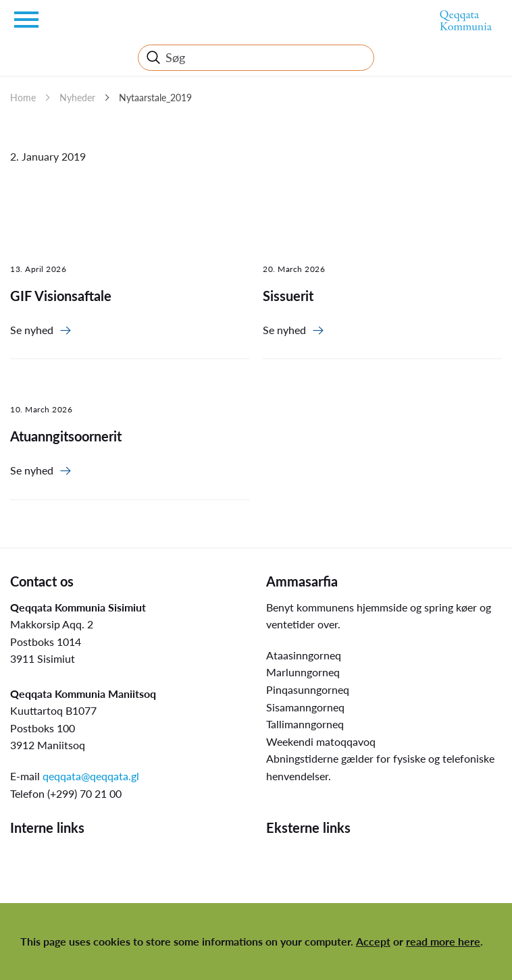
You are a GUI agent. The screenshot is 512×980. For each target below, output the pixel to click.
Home (23, 98)
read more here (443, 941)
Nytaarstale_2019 (155, 98)
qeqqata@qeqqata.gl (91, 776)
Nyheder (77, 98)
